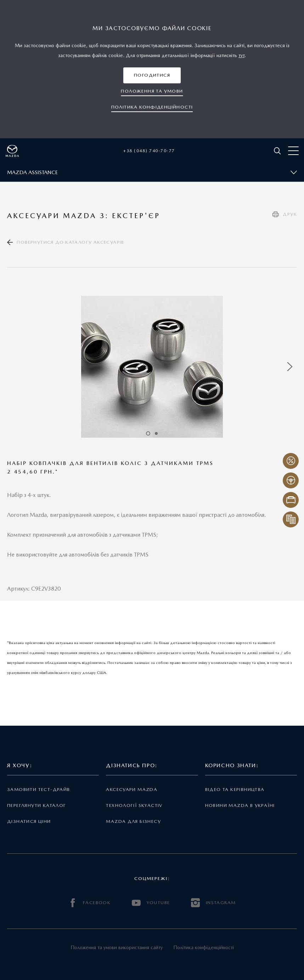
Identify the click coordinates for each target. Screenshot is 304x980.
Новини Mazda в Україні (240, 805)
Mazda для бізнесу (133, 821)
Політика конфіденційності (204, 947)
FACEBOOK (90, 903)
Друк (290, 214)
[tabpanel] (152, 367)
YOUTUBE (151, 903)
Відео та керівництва (235, 789)
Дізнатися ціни (29, 821)
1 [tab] (148, 433)
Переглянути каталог (36, 805)
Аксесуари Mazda (132, 789)
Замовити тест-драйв (38, 789)
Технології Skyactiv (134, 805)
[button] (152, 75)
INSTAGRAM (213, 903)
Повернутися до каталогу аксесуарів (70, 242)
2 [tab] (156, 433)
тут (241, 55)
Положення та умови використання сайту (117, 947)
